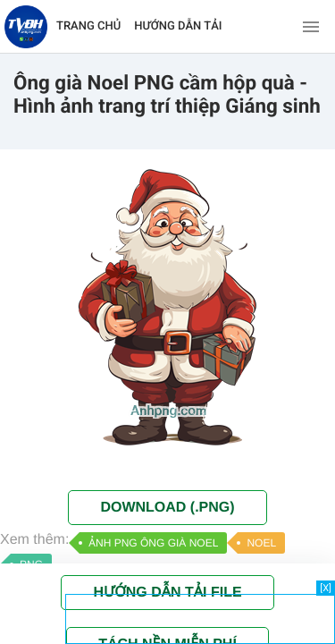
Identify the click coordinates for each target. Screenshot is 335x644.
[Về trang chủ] (26, 27)
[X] (326, 588)
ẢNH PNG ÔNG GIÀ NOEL (153, 543)
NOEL (261, 543)
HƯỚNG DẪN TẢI (178, 26)
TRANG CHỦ (88, 26)
